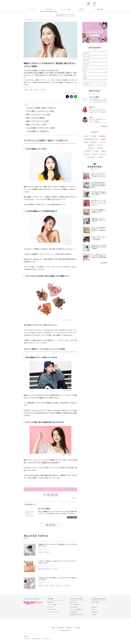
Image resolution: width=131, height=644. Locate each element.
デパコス (86, 154)
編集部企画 (102, 136)
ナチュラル (47, 552)
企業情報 (53, 628)
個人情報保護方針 (61, 628)
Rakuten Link (95, 612)
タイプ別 (46, 586)
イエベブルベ (87, 151)
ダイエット (103, 154)
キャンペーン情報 (65, 9)
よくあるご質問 (99, 9)
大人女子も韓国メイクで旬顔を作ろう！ (38, 131)
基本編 (103, 139)
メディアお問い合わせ (75, 605)
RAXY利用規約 (73, 612)
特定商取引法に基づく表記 (76, 614)
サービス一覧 (27, 639)
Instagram (94, 607)
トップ (32, 9)
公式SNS (82, 9)
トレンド (37, 90)
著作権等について (70, 628)
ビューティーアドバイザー (54, 612)
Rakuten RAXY (31, 4)
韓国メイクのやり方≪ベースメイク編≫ (38, 114)
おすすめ (94, 136)
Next (74, 498)
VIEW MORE (104, 126)
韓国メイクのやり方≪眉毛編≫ (36, 118)
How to (26, 90)
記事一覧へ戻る (51, 525)
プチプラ (100, 148)
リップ (100, 145)
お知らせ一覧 (73, 602)
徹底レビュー (91, 145)
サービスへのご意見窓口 (76, 610)
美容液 (52, 586)
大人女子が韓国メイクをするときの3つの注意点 (41, 128)
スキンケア (86, 53)
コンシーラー (59, 586)
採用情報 (78, 628)
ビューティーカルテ (52, 610)
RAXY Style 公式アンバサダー (44, 569)
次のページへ (50, 489)
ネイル (85, 71)
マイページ (50, 607)
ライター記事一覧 (72, 517)
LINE (93, 610)
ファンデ (94, 154)
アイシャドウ (55, 569)
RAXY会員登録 (95, 602)
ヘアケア (85, 67)
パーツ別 (43, 90)
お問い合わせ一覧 (36, 639)
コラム (85, 74)
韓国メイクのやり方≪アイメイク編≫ (38, 121)
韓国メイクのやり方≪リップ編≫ (36, 124)
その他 (85, 78)
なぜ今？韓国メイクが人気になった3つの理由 (40, 111)
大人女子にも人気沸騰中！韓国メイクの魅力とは (41, 108)
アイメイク (30, 87)
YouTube (94, 614)
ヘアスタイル (91, 148)
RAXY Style (49, 9)
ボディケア (86, 64)
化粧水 (104, 151)
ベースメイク (87, 57)
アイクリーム (67, 586)
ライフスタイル (91, 157)
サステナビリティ (47, 639)
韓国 (31, 90)
